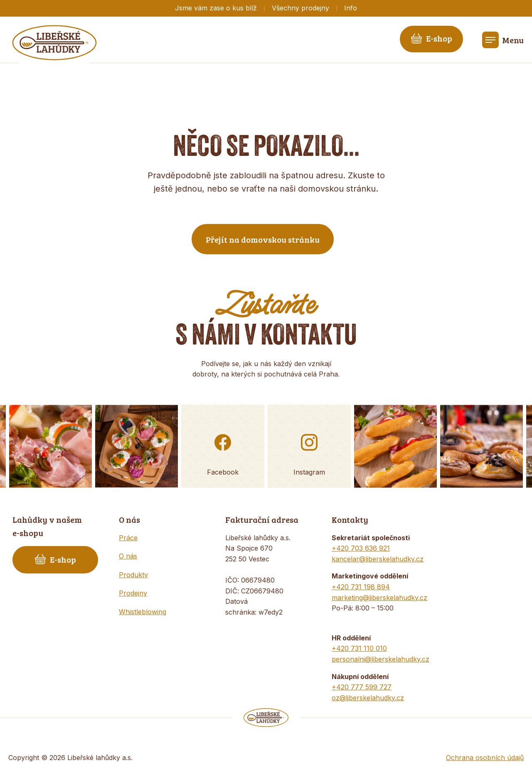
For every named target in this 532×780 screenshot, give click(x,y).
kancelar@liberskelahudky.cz (378, 559)
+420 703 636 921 (361, 548)
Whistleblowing (143, 612)
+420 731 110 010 (359, 648)
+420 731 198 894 (361, 587)
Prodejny (133, 593)
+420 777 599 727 (362, 687)
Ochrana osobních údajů (485, 758)
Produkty (133, 575)
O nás (128, 556)
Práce (128, 538)
